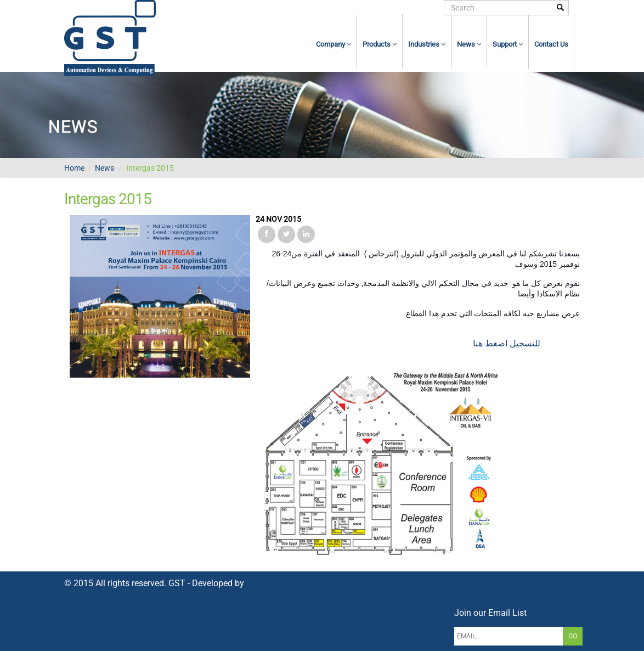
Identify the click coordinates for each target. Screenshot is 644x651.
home (319, 8)
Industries (427, 44)
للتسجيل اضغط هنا (508, 343)
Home (74, 168)
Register (382, 8)
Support (508, 44)
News (469, 44)
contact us (551, 44)
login (349, 8)
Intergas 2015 (150, 168)
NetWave (264, 583)
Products (380, 44)
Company (334, 44)
